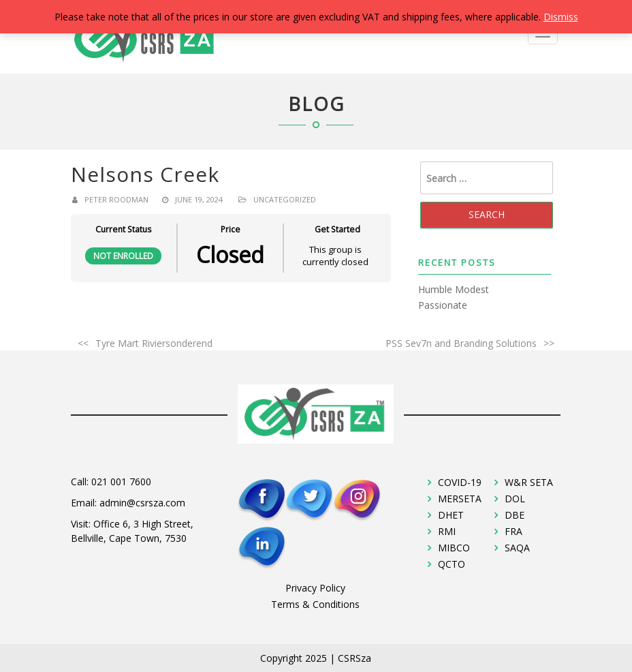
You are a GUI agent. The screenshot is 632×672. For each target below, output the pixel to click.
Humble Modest (454, 289)
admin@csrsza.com (142, 503)
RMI (447, 531)
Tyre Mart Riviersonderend (154, 343)
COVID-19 (460, 482)
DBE (515, 515)
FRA (513, 531)
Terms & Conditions (315, 604)
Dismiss (561, 17)
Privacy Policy (315, 588)
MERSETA (460, 499)
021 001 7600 (121, 482)
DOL (515, 499)
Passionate (443, 305)
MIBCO (454, 548)
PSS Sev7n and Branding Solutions (461, 343)
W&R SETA (529, 482)
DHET (451, 515)
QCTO (452, 564)
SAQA (517, 548)
